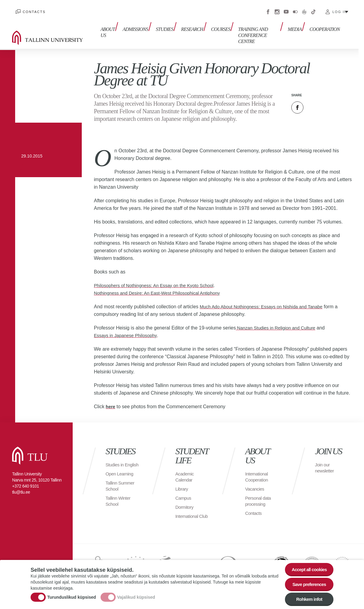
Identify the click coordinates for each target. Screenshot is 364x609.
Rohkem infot (307, 599)
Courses (211, 26)
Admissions (131, 26)
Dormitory (185, 500)
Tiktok (313, 9)
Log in (340, 9)
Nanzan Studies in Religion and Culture (279, 320)
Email (328, 100)
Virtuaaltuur (304, 9)
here (111, 399)
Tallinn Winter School (119, 500)
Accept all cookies (307, 566)
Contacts (31, 9)
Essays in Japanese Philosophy (128, 328)
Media (296, 26)
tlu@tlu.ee (21, 485)
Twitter (313, 100)
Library (182, 481)
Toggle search (355, 30)
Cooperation (325, 26)
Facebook (268, 9)
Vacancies (256, 481)
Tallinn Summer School (121, 484)
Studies (159, 26)
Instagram (277, 9)
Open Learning (121, 472)
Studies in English (116, 460)
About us (104, 30)
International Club (188, 512)
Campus (184, 490)
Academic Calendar (185, 469)
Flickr (295, 9)
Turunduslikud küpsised (72, 595)
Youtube (286, 9)
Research (184, 26)
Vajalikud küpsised (136, 595)
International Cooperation (258, 469)
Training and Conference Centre (250, 30)
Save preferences (307, 582)
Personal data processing (259, 493)
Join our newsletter (325, 460)
